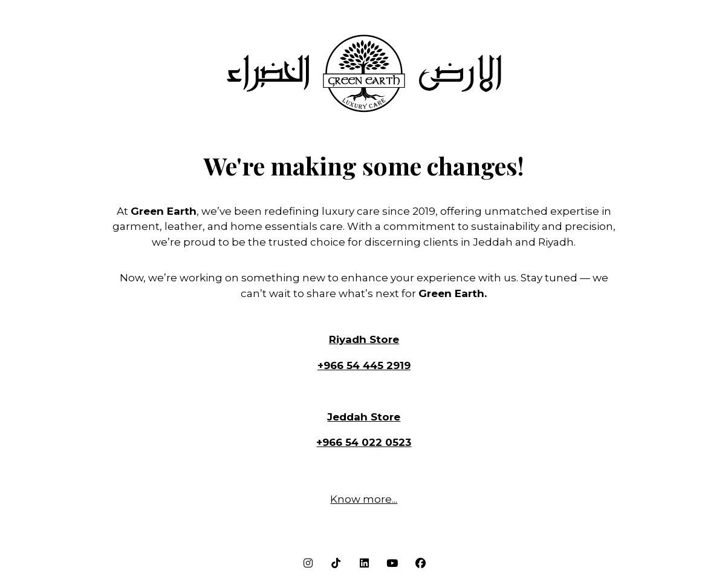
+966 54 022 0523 (364, 442)
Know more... (364, 499)
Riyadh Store (364, 339)
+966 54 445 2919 (364, 365)
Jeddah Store (364, 417)
